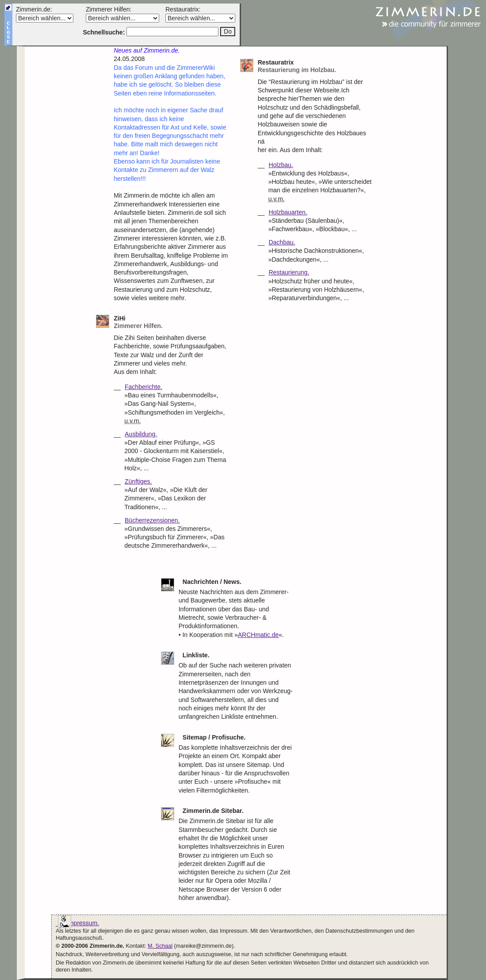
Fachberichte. (144, 387)
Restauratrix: (183, 9)
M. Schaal (160, 946)
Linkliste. (196, 655)
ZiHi (171, 322)
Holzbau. (281, 165)
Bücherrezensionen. (152, 520)
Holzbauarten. (288, 212)
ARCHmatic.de (258, 635)
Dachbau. (282, 242)
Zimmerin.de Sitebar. (213, 811)
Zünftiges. (138, 481)
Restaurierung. (289, 272)
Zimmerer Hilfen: (109, 9)
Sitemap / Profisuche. (214, 737)
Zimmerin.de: (34, 9)
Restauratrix (315, 66)
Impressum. (83, 923)
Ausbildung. (141, 434)
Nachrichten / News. (212, 582)
